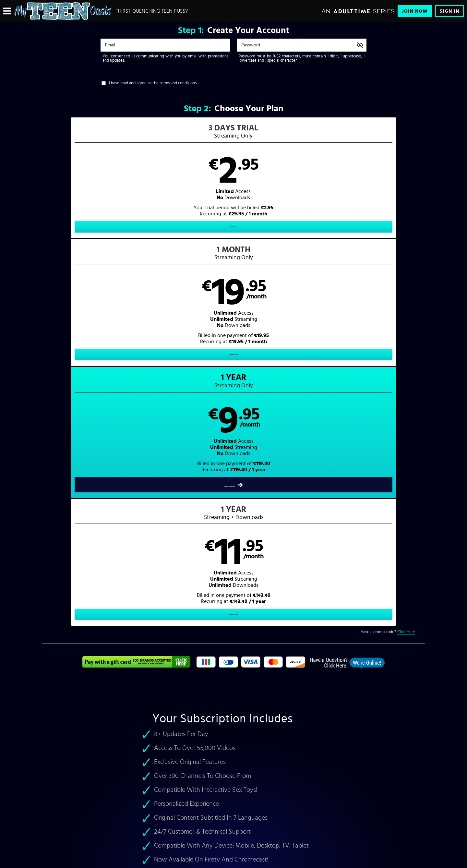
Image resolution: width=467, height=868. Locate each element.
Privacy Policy (162, 773)
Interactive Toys (109, 784)
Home (247, 655)
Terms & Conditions (166, 763)
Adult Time (319, 603)
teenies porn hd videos (345, 625)
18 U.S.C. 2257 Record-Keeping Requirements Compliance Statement (206, 794)
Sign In (449, 11)
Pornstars (251, 669)
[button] (90, 184)
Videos (248, 662)
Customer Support (165, 753)
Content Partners (109, 763)
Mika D (214, 617)
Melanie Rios (167, 617)
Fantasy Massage (276, 610)
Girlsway (250, 610)
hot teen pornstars (125, 617)
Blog (100, 794)
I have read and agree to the (153, 83)
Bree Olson (193, 617)
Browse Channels (110, 753)
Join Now (415, 11)
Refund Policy (161, 784)
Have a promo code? (388, 256)
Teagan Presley (62, 625)
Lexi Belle (97, 625)
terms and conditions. (178, 83)
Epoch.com (128, 820)
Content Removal (234, 825)
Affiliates (103, 773)
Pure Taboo (307, 610)
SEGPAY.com (295, 820)
